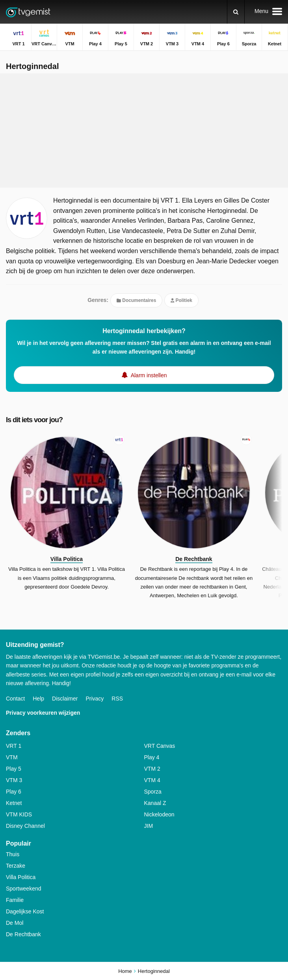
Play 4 (152, 757)
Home (125, 971)
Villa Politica (21, 877)
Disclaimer (65, 699)
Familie (15, 900)
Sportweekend (24, 889)
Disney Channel (25, 826)
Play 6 (14, 792)
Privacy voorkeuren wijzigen (43, 713)
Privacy (95, 699)
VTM (12, 757)
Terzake (16, 866)
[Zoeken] (236, 12)
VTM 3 (14, 780)
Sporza (153, 792)
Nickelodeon (159, 814)
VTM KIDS (19, 814)
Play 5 (14, 769)
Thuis (13, 854)
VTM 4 (152, 780)
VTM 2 (152, 769)
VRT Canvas (160, 746)
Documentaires (136, 300)
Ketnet (14, 803)
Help (38, 699)
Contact (15, 699)
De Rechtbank (23, 934)
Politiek (181, 300)
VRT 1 (14, 746)
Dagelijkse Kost (25, 911)
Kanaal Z (155, 803)
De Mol (15, 923)
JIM (149, 826)
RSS (117, 699)
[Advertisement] (144, 130)
